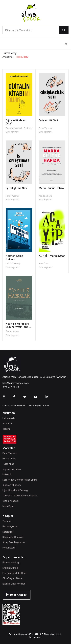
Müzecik (7, 474)
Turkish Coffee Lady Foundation (20, 496)
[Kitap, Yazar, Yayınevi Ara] (31, 30)
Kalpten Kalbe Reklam (15, 257)
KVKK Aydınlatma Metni (14, 405)
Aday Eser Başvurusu (14, 542)
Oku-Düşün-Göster (13, 578)
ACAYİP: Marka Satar (52, 256)
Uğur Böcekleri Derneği (15, 490)
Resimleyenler (10, 526)
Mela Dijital (8, 506)
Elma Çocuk (9, 459)
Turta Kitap (8, 464)
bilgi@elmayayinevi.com (16, 383)
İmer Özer (44, 264)
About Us (7, 423)
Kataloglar (8, 532)
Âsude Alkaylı (45, 196)
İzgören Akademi (12, 485)
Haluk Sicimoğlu (13, 264)
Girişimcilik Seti (48, 120)
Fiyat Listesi (9, 548)
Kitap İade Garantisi (13, 537)
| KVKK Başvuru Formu (37, 405)
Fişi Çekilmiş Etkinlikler (14, 573)
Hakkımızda (9, 418)
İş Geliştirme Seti (16, 188)
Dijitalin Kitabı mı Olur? (16, 122)
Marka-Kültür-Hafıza (51, 188)
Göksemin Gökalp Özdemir (19, 128)
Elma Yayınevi (12, 132)
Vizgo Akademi (11, 501)
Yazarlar (7, 521)
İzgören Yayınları (12, 469)
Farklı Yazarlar (45, 128)
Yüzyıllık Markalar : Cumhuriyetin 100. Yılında (17, 327)
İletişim (6, 429)
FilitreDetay (22, 57)
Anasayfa (8, 57)
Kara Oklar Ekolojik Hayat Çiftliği (20, 480)
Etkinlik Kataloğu (11, 562)
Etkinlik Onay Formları (14, 584)
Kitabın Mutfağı (11, 568)
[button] (66, 44)
